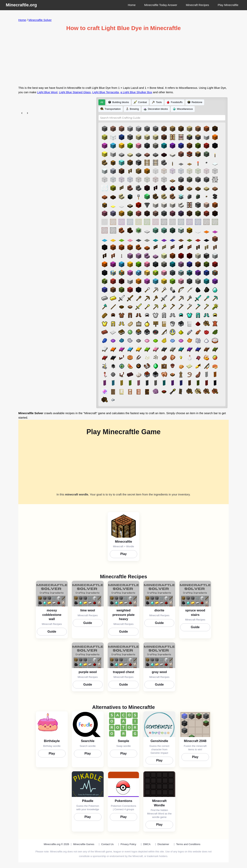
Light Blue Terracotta (105, 92)
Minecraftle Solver (40, 20)
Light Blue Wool (47, 92)
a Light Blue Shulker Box (136, 92)
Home (132, 5)
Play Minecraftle (228, 5)
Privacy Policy (128, 846)
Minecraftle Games (84, 846)
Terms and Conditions (188, 846)
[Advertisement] (123, 59)
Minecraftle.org (21, 5)
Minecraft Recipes (197, 5)
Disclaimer (163, 846)
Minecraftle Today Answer (161, 5)
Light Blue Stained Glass (75, 92)
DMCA (147, 846)
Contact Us (107, 846)
